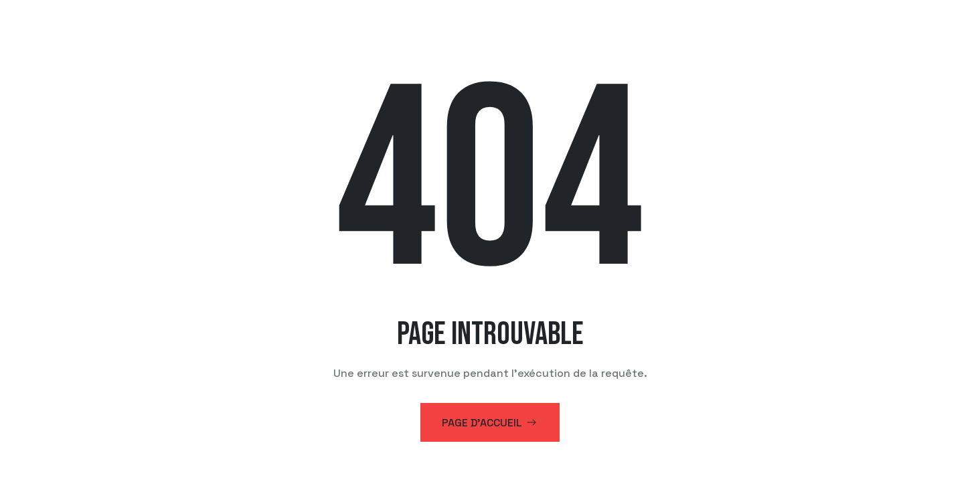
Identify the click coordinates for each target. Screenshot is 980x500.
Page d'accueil (490, 423)
